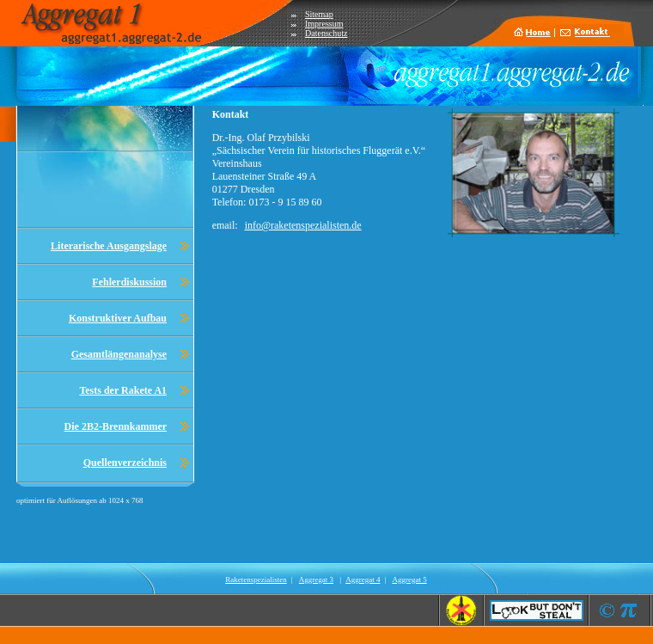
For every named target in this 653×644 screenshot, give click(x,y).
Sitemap (319, 14)
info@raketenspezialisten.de (303, 225)
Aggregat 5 (409, 580)
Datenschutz (326, 33)
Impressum (324, 24)
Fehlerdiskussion (129, 282)
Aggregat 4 (363, 580)
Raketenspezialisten (256, 580)
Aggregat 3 (316, 580)
